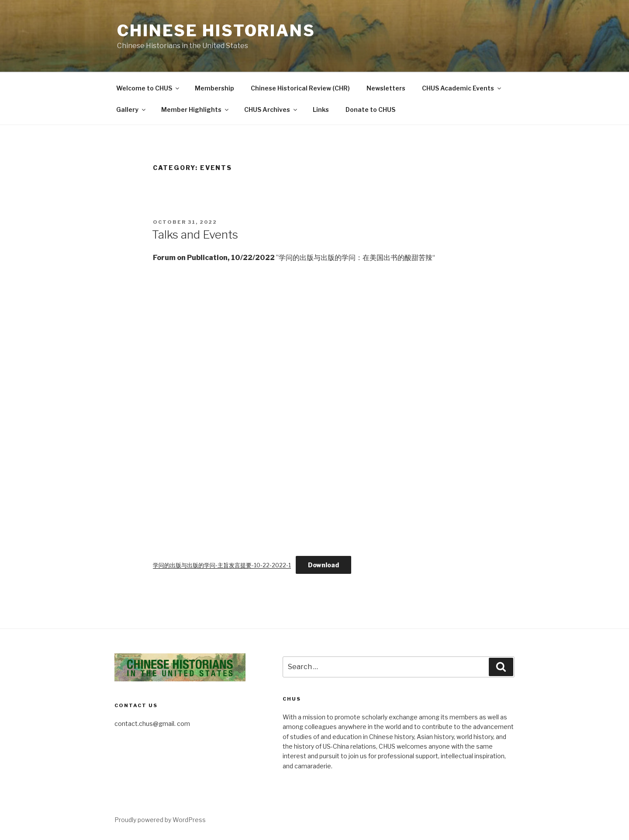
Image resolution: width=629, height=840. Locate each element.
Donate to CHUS (370, 109)
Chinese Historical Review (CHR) (300, 88)
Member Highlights (195, 109)
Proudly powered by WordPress (160, 820)
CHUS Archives (271, 109)
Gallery (131, 109)
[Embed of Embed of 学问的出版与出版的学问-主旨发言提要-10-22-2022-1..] (314, 405)
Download (323, 565)
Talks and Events (195, 234)
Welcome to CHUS (148, 88)
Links (321, 109)
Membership (214, 88)
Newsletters (386, 88)
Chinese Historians (216, 31)
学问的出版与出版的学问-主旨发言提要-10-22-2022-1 (222, 565)
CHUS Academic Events (462, 88)
